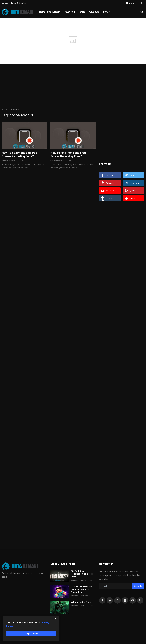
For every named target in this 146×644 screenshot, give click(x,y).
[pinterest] (117, 600)
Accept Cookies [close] (31, 633)
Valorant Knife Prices (81, 602)
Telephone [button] (71, 12)
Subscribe (138, 586)
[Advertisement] (73, 86)
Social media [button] (55, 12)
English (131, 3)
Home (42, 12)
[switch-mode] (142, 3)
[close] (55, 619)
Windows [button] (95, 12)
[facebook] (102, 600)
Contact (5, 3)
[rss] (140, 600)
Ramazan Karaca (8, 160)
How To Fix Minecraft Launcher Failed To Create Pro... (81, 589)
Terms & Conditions (19, 3)
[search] (142, 12)
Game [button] (83, 12)
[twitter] (110, 600)
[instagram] (125, 600)
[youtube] (133, 600)
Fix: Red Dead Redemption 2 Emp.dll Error (82, 574)
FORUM (107, 12)
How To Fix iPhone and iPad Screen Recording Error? (19, 155)
